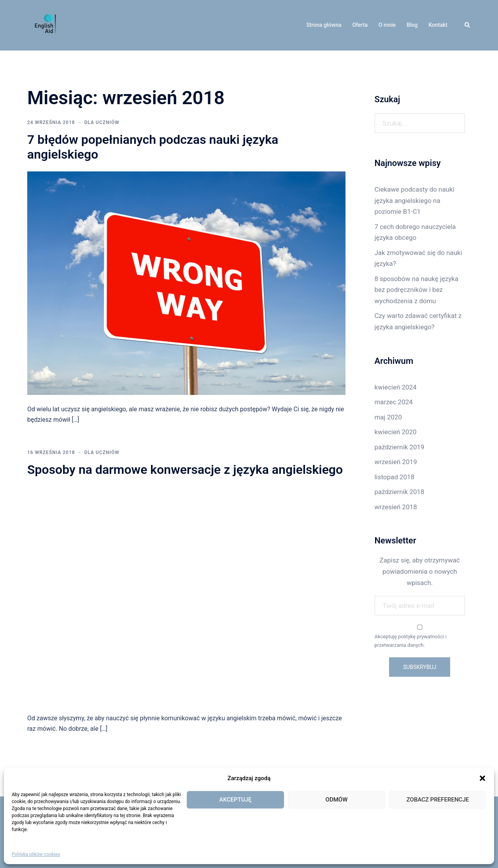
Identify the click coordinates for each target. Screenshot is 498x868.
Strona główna (324, 25)
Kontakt (438, 25)
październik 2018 (400, 492)
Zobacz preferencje (438, 800)
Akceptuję (236, 800)
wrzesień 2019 (396, 462)
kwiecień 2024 (396, 387)
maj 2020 (388, 417)
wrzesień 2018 (396, 507)
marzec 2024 (394, 402)
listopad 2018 (395, 477)
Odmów (337, 800)
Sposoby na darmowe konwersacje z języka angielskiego (185, 470)
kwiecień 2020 (396, 432)
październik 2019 (400, 447)
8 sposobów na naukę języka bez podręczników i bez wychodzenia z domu (417, 290)
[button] (482, 778)
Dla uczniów (102, 122)
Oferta (360, 25)
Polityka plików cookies (36, 854)
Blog (412, 25)
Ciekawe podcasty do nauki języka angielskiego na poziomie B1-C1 (415, 200)
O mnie (387, 25)
